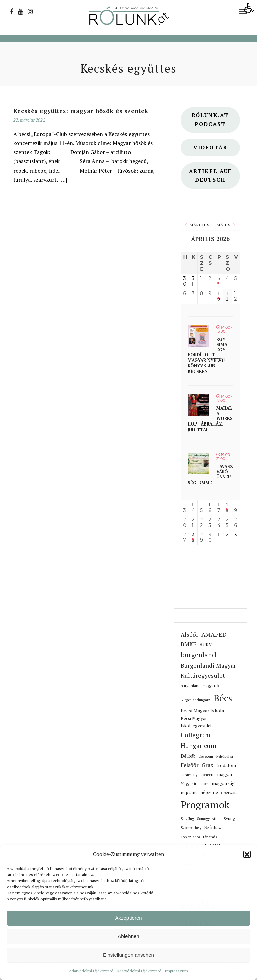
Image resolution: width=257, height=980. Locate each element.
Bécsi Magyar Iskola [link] (202, 710)
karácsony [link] (189, 774)
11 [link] (227, 297)
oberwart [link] (229, 793)
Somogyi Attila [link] (209, 819)
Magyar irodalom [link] (195, 783)
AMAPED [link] (214, 634)
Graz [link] (207, 765)
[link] (249, 8)
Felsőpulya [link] (225, 756)
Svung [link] (229, 818)
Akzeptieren (128, 918)
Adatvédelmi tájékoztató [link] (91, 971)
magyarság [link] (223, 783)
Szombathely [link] (191, 828)
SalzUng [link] (187, 819)
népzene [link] (209, 792)
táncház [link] (210, 837)
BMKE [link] (189, 644)
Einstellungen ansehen (128, 955)
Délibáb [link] (188, 756)
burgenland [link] (198, 655)
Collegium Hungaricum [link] (198, 740)
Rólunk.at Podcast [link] (210, 120)
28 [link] (193, 538)
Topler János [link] (190, 837)
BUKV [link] (206, 644)
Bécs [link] (223, 698)
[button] (247, 854)
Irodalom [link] (226, 765)
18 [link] (227, 508)
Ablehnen (128, 936)
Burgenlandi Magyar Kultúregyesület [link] (208, 671)
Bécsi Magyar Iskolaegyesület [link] (196, 722)
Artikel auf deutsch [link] (210, 176)
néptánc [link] (189, 792)
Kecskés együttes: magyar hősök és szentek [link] (81, 111)
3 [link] (218, 279)
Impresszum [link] (176, 971)
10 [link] (218, 297)
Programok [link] (205, 805)
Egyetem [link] (206, 756)
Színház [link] (213, 827)
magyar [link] (225, 774)
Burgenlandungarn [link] (196, 700)
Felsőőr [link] (190, 765)
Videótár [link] (210, 148)
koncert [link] (207, 774)
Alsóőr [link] (190, 634)
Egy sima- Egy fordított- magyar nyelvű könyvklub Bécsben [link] (208, 355)
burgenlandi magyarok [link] (200, 686)
